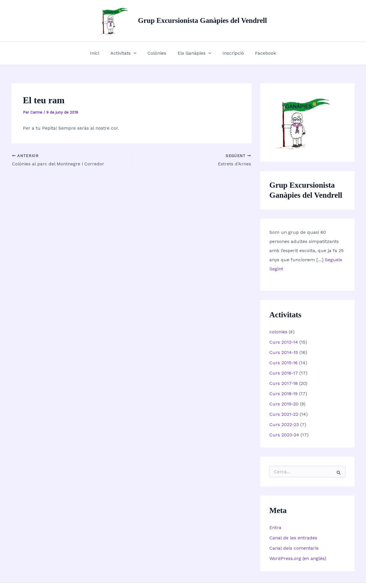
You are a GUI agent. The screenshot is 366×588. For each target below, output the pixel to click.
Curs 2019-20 (284, 404)
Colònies (158, 53)
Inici (100, 53)
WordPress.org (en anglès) (298, 558)
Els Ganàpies (193, 53)
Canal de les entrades (293, 538)
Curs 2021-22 (284, 414)
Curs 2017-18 (284, 383)
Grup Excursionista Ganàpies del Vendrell (202, 20)
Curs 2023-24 (284, 435)
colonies (278, 332)
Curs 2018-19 (284, 394)
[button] (137, 53)
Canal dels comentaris (294, 548)
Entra (275, 527)
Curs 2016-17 (284, 373)
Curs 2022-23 (284, 424)
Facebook (260, 53)
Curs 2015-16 (284, 363)
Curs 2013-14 (284, 342)
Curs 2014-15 (284, 352)
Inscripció (230, 53)
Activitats (127, 53)
